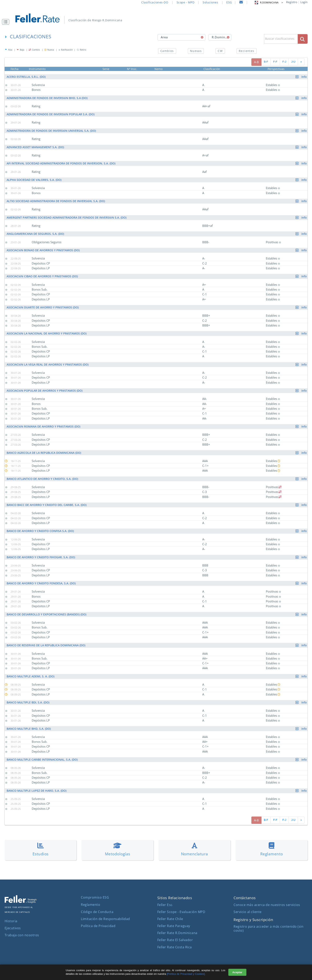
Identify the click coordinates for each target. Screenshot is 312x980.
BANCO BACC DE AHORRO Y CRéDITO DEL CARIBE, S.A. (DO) (157, 505)
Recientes (247, 51)
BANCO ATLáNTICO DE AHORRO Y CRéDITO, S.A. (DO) (157, 479)
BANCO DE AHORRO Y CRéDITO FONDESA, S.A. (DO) (157, 583)
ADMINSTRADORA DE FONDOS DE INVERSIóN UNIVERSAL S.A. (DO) (157, 131)
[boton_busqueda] (303, 39)
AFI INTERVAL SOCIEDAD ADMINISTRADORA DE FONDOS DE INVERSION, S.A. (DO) (157, 163)
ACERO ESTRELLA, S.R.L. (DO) (157, 77)
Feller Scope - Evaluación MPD (181, 912)
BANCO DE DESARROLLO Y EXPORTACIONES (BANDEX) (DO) (157, 614)
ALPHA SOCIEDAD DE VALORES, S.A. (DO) (157, 180)
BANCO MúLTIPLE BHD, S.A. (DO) (157, 729)
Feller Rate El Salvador (175, 940)
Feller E (165, 905)
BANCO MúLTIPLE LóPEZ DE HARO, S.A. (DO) (157, 791)
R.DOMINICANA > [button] (269, 3)
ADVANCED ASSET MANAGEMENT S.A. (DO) (157, 147)
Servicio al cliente (248, 912)
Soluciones (210, 2)
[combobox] (181, 37)
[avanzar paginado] (301, 62)
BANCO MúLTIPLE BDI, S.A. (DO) (157, 702)
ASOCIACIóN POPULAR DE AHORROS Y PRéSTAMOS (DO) (157, 391)
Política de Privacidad (98, 926)
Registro (292, 2)
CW (220, 51)
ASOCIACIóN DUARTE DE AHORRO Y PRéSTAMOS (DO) (157, 307)
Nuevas (196, 51)
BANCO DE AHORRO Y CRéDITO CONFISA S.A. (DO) (157, 531)
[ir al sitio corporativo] (21, 902)
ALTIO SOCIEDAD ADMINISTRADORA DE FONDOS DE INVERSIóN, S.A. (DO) (157, 201)
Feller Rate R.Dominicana (177, 933)
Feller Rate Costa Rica (175, 947)
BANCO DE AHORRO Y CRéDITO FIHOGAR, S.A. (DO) (157, 557)
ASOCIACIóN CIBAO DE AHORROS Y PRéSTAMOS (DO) (157, 276)
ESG (229, 2)
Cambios (167, 51)
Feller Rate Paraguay (174, 926)
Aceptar (237, 972)
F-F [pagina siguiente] (275, 62)
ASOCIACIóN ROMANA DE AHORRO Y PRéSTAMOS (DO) (157, 426)
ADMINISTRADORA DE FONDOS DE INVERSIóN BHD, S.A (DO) (157, 98)
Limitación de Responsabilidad (105, 919)
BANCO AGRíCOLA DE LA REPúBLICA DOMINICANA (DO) (157, 453)
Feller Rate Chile (170, 919)
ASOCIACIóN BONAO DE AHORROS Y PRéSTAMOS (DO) (157, 250)
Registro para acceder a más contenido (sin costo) (268, 928)
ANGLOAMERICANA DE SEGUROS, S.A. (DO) (157, 234)
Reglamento (90, 905)
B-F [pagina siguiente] (266, 62)
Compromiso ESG (95, 897)
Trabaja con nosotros (22, 935)
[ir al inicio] (40, 18)
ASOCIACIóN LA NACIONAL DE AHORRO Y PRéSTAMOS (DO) (157, 333)
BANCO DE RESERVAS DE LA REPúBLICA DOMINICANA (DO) (157, 645)
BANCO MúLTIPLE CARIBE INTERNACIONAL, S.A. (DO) (157, 760)
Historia (11, 921)
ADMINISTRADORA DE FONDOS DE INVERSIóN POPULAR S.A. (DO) (157, 114)
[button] (7, 22)
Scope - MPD (186, 2)
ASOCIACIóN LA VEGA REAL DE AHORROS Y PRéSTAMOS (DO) (157, 364)
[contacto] (241, 3)
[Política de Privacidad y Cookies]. (186, 974)
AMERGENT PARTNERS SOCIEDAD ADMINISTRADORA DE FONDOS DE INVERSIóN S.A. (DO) (157, 217)
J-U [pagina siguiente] (293, 62)
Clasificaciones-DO (155, 2)
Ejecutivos (13, 928)
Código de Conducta (97, 912)
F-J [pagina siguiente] (284, 62)
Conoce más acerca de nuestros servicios (267, 905)
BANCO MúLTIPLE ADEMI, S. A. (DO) (157, 676)
